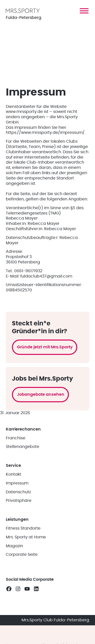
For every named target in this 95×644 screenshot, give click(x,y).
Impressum (17, 483)
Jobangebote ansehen (41, 394)
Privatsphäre (19, 501)
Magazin (14, 546)
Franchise (16, 438)
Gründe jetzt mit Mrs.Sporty (45, 347)
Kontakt (14, 474)
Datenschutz (18, 492)
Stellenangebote (23, 447)
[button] (84, 11)
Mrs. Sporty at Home (26, 537)
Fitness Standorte (23, 528)
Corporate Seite (22, 555)
